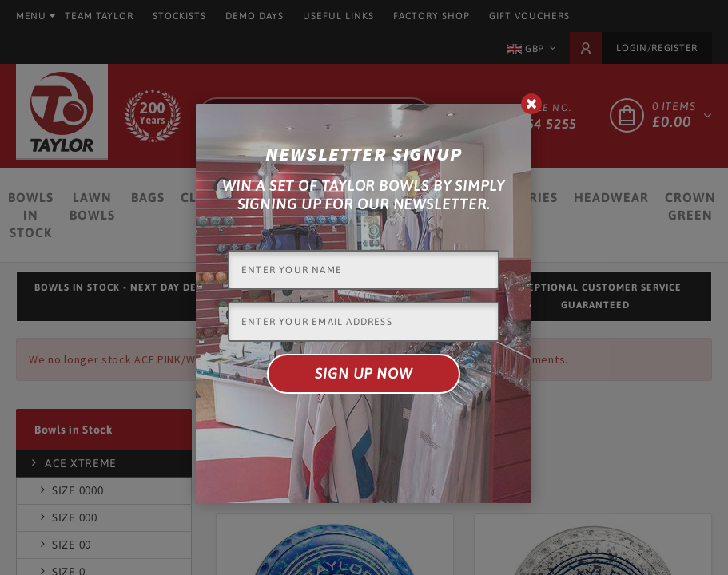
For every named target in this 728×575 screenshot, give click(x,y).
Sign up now (364, 373)
